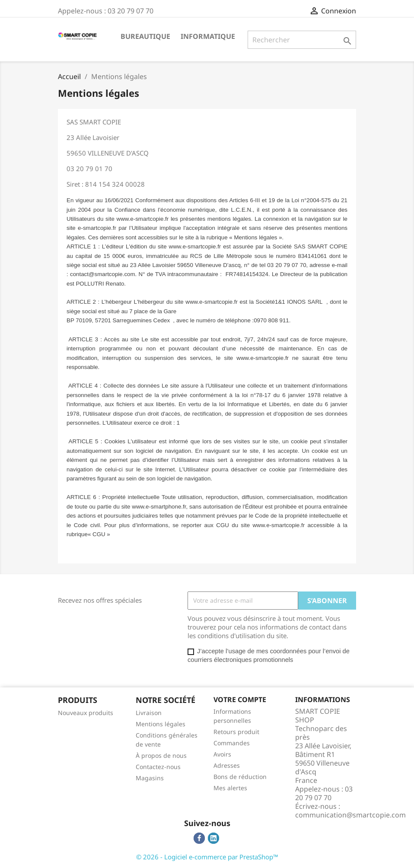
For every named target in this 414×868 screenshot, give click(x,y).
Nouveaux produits (86, 713)
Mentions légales (161, 724)
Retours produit (236, 732)
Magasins (150, 778)
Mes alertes (230, 788)
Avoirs (222, 754)
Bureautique (145, 36)
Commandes (232, 743)
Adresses (227, 765)
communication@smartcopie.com (350, 815)
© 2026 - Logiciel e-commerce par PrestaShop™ (207, 857)
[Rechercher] (302, 40)
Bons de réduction (240, 777)
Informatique (208, 36)
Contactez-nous (158, 767)
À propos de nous (161, 755)
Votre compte (240, 699)
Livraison (149, 713)
